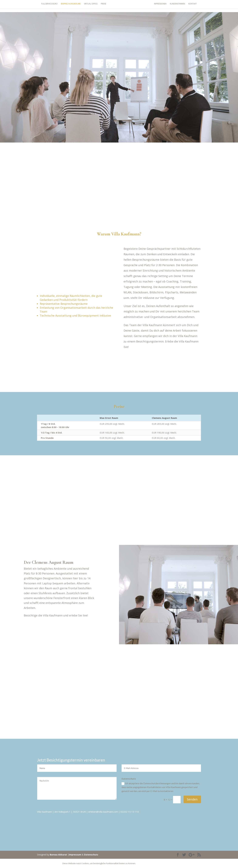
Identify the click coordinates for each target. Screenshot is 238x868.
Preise (99, 5)
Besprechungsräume (67, 5)
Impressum (75, 855)
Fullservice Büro (45, 5)
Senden (192, 799)
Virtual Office (87, 5)
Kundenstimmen (182, 5)
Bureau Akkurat (58, 855)
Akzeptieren (145, 863)
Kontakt (197, 5)
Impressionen (164, 5)
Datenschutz (91, 855)
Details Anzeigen (165, 863)
